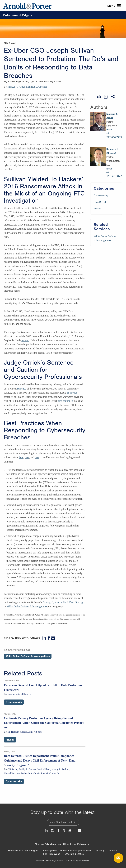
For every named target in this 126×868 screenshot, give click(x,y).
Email (109, 130)
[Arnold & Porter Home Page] (27, 6)
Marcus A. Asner (16, 87)
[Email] (53, 638)
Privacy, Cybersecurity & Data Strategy (63, 602)
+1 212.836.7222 (114, 135)
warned (25, 340)
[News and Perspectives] (78, 830)
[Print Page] (99, 97)
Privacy (98, 208)
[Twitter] (64, 830)
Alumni (113, 851)
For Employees (52, 854)
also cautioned (65, 401)
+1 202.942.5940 (114, 174)
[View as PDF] (106, 96)
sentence (22, 389)
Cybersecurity (101, 195)
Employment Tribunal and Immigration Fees (67, 851)
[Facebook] (49, 638)
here (21, 457)
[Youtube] (70, 830)
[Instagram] (53, 830)
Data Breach (100, 202)
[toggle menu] (114, 6)
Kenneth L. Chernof (37, 87)
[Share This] (113, 97)
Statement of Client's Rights (23, 851)
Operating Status (74, 854)
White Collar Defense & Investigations (27, 606)
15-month (72, 393)
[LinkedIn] (45, 638)
